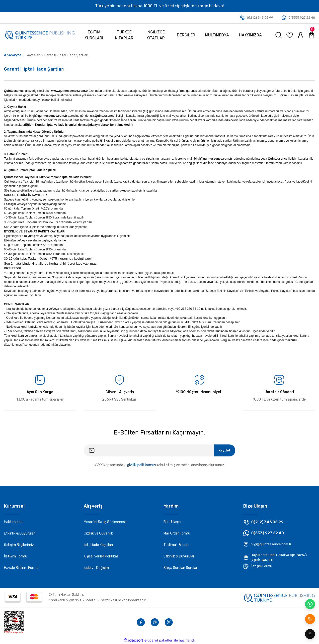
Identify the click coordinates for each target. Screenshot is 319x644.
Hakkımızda (13, 522)
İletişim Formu (16, 556)
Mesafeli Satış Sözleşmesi (105, 522)
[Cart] (312, 35)
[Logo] (40, 35)
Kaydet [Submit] (223, 450)
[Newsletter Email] (159, 450)
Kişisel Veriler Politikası (102, 556)
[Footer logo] (279, 597)
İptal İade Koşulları (98, 545)
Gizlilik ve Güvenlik (98, 533)
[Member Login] (301, 35)
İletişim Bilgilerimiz (19, 545)
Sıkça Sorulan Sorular (180, 568)
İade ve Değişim (96, 568)
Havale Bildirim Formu (21, 568)
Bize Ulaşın (172, 522)
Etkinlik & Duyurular (19, 533)
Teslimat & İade (176, 545)
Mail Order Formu (177, 533)
